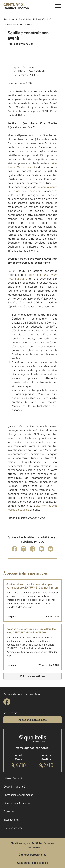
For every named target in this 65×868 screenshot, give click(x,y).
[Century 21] (16, 6)
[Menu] (58, 6)
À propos (9, 811)
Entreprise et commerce (18, 795)
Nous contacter (13, 828)
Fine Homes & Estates (17, 803)
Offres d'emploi (13, 778)
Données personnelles (32, 854)
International (11, 820)
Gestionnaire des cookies (33, 863)
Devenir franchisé (14, 786)
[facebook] (7, 702)
